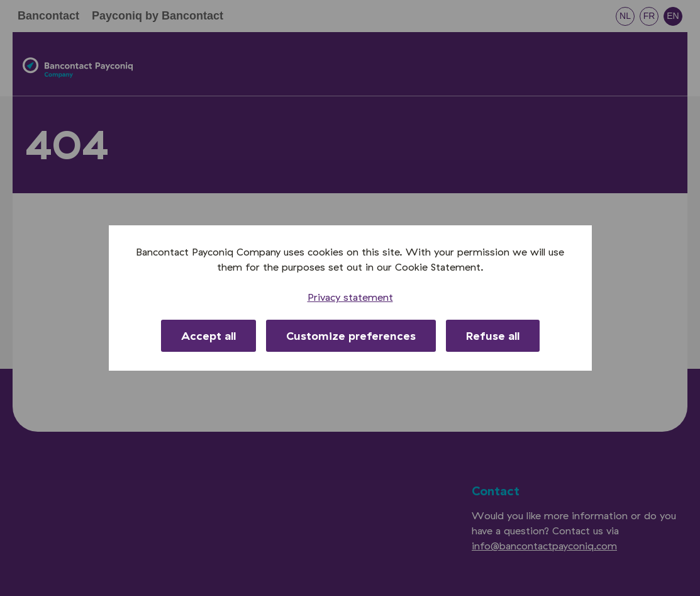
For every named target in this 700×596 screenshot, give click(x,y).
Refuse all (493, 336)
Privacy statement (350, 297)
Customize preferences (351, 336)
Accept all (208, 336)
